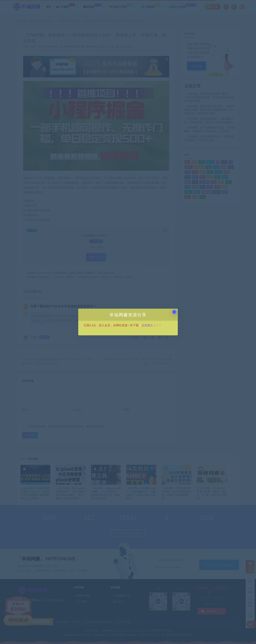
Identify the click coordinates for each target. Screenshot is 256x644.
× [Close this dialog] (174, 312)
